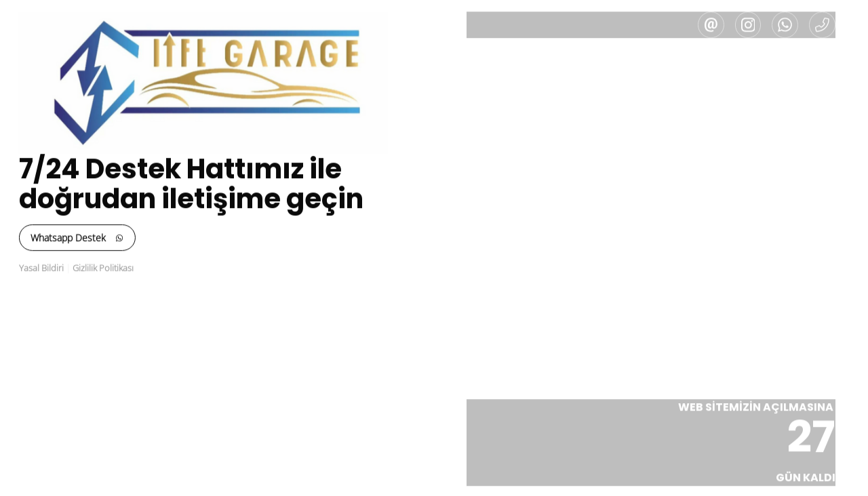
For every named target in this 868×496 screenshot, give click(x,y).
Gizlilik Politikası (95, 268)
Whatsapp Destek (69, 238)
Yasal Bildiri (33, 268)
